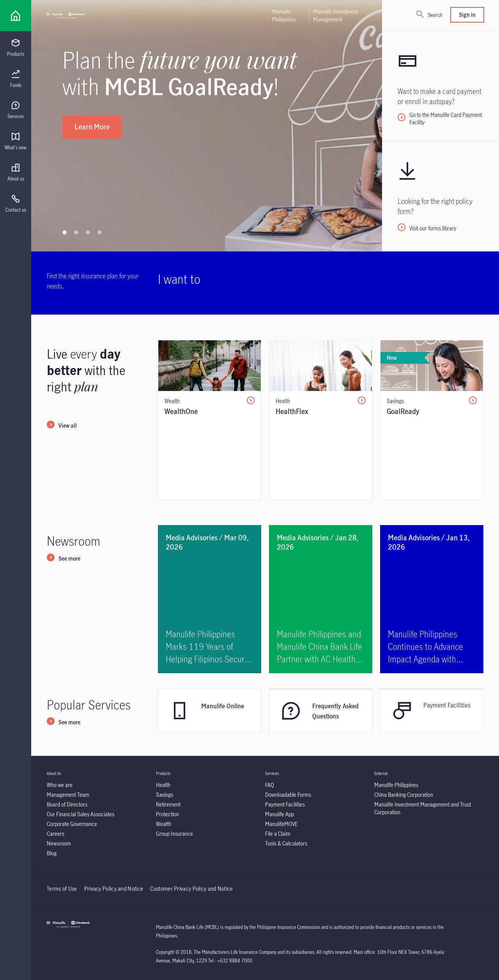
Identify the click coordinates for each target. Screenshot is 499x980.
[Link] (16, 16)
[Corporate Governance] (72, 824)
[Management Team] (68, 795)
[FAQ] (270, 785)
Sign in (467, 15)
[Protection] (167, 814)
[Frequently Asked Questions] (321, 711)
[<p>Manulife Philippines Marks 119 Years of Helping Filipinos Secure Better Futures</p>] (210, 599)
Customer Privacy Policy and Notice (191, 889)
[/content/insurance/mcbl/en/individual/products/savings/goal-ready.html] (432, 420)
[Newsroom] (59, 843)
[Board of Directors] (67, 804)
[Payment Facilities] (285, 804)
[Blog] (52, 853)
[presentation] (16, 47)
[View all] (62, 426)
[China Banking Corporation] (404, 795)
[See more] (64, 559)
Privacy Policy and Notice (114, 889)
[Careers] (56, 834)
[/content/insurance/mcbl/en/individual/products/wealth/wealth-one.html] (210, 420)
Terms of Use (62, 889)
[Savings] (165, 795)
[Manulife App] (280, 814)
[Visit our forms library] (441, 196)
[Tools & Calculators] (286, 843)
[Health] (163, 785)
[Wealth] (164, 824)
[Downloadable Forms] (288, 795)
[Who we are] (60, 785)
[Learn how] (342, 145)
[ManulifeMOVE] (281, 824)
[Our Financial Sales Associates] (81, 814)
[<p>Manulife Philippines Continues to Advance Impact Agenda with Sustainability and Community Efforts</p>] (432, 599)
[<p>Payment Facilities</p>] (432, 711)
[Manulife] (66, 16)
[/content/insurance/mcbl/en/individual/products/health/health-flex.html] (321, 420)
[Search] (429, 15)
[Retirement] (168, 804)
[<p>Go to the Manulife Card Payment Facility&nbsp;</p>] (441, 86)
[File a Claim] (278, 834)
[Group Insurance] (174, 834)
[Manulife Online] (210, 711)
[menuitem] (16, 48)
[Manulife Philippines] (396, 785)
